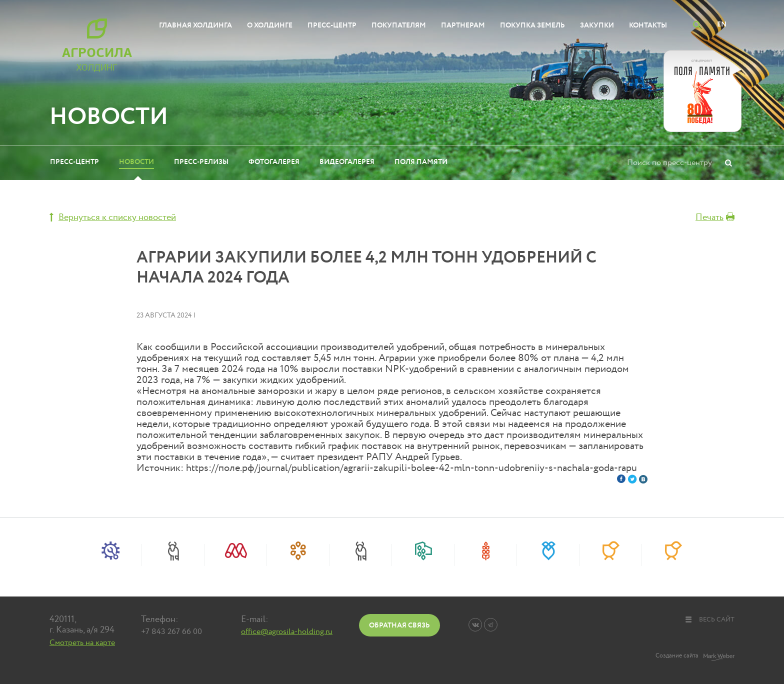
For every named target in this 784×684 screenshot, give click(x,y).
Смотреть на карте (82, 642)
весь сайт (710, 619)
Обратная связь (399, 625)
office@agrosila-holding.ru (287, 631)
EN (722, 24)
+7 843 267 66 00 (171, 631)
